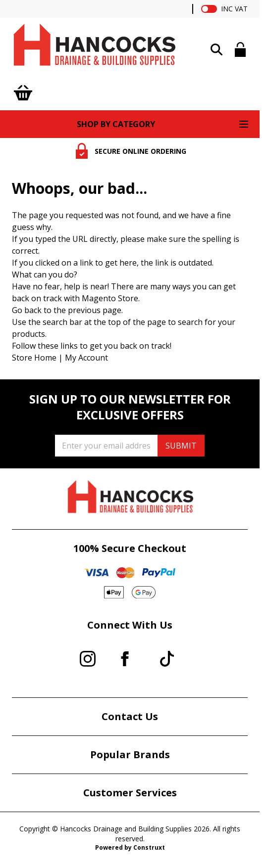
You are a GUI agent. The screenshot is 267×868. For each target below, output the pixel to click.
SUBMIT (181, 446)
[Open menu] (244, 124)
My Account (86, 358)
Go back (27, 310)
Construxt (149, 847)
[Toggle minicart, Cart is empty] (23, 93)
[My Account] (240, 49)
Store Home (34, 358)
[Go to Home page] (94, 47)
